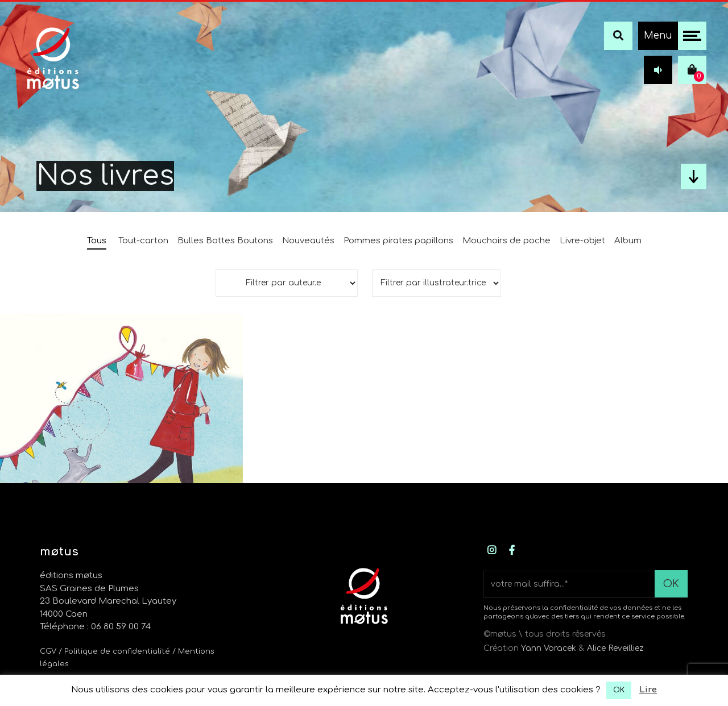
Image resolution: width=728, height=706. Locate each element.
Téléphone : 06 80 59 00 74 (95, 627)
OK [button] (619, 690)
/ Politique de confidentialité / (118, 651)
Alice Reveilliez (615, 648)
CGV (48, 651)
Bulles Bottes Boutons (225, 241)
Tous (97, 241)
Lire (648, 690)
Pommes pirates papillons (398, 241)
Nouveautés (308, 241)
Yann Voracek (549, 648)
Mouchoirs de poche (506, 241)
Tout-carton (143, 241)
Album (628, 241)
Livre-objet (582, 241)
